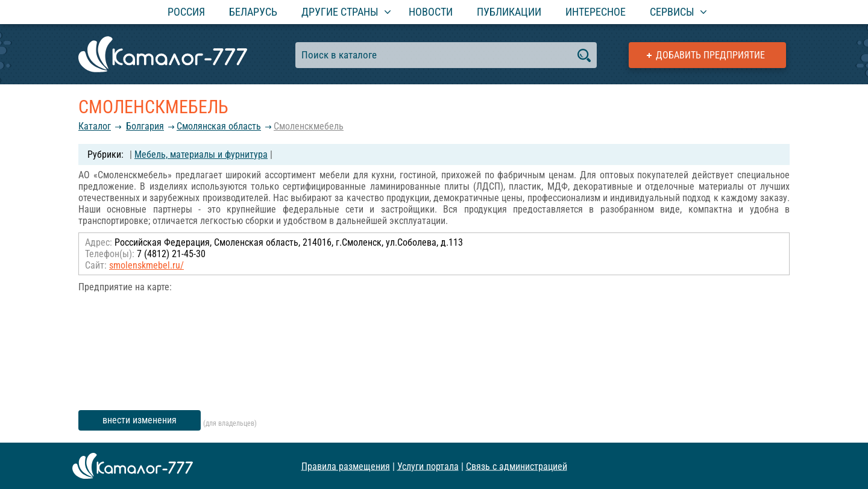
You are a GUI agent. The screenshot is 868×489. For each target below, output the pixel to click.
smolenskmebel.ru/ (146, 265)
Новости (431, 12)
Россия (186, 12)
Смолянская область (219, 126)
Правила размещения (346, 466)
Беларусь (253, 12)
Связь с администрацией (517, 466)
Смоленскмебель (309, 126)
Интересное (596, 12)
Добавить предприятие (710, 55)
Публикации (509, 12)
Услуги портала (428, 466)
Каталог (95, 126)
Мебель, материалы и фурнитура (201, 154)
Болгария (145, 126)
